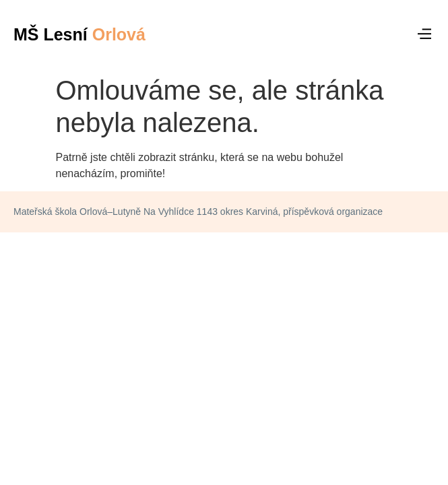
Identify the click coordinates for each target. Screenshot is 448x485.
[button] (424, 34)
